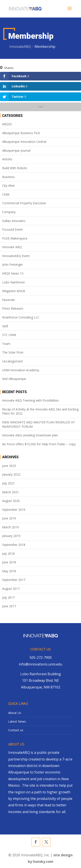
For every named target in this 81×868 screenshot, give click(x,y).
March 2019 (10, 527)
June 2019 (9, 518)
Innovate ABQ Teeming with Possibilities (30, 400)
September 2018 (14, 545)
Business (8, 177)
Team (6, 344)
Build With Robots (15, 168)
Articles (7, 159)
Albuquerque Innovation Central (24, 142)
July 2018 (8, 554)
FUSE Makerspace (15, 238)
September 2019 (14, 510)
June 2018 (9, 562)
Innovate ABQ (12, 247)
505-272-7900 (41, 657)
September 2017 (14, 580)
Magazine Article (14, 291)
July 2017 (8, 597)
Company (9, 212)
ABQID (7, 124)
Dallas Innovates (14, 221)
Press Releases (13, 308)
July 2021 (8, 483)
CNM (6, 194)
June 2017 (9, 606)
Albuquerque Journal (16, 150)
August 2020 (11, 501)
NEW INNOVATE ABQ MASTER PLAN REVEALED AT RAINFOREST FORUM (39, 424)
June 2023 (9, 466)
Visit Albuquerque (14, 379)
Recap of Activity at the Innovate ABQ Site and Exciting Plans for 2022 (40, 411)
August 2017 (11, 589)
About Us (15, 713)
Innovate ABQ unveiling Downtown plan (30, 435)
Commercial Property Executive (24, 203)
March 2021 (10, 492)
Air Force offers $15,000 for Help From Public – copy (39, 444)
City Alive (8, 186)
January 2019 (11, 536)
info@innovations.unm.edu (40, 664)
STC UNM (9, 335)
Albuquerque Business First (21, 133)
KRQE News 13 (13, 273)
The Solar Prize (13, 352)
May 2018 (9, 571)
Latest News (17, 721)
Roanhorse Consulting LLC (21, 317)
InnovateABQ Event (16, 256)
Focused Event (12, 229)
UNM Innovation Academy (21, 370)
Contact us (16, 730)
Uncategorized (12, 361)
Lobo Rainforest (13, 282)
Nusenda (8, 300)
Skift (5, 326)
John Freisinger (13, 264)
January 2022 (11, 474)
